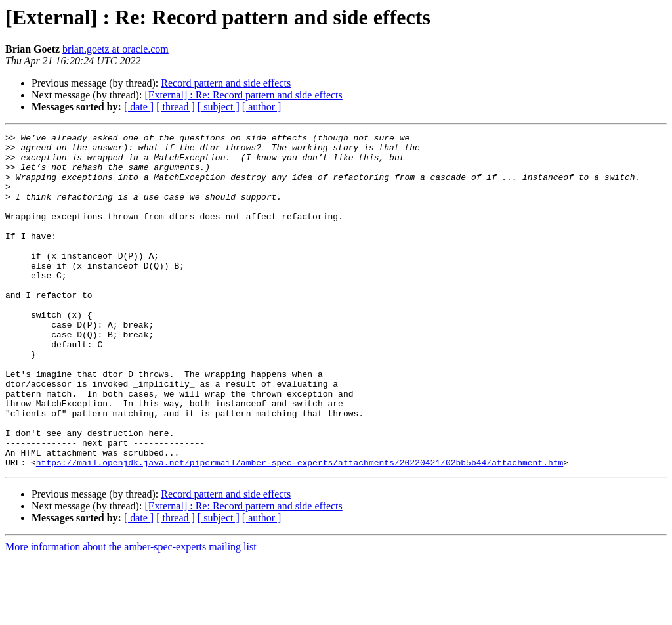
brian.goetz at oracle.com (115, 49)
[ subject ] (219, 107)
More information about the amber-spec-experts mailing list (131, 614)
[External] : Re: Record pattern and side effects (243, 95)
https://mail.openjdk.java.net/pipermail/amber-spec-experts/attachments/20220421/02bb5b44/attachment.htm (300, 529)
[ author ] (262, 107)
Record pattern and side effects (226, 83)
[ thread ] (176, 107)
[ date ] (139, 107)
